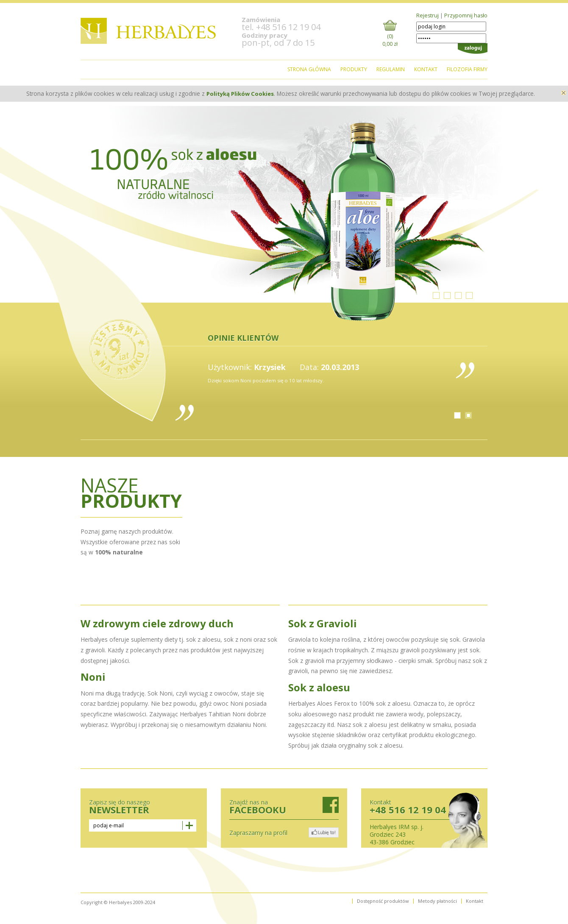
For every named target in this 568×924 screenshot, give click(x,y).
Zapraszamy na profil (258, 833)
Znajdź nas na (284, 806)
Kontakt (475, 901)
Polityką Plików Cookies (240, 94)
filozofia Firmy (467, 69)
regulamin (391, 69)
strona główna (309, 69)
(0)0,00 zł (390, 39)
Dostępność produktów (383, 901)
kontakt (426, 69)
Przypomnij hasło (466, 15)
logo (148, 31)
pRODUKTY (354, 69)
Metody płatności (437, 901)
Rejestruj (427, 15)
